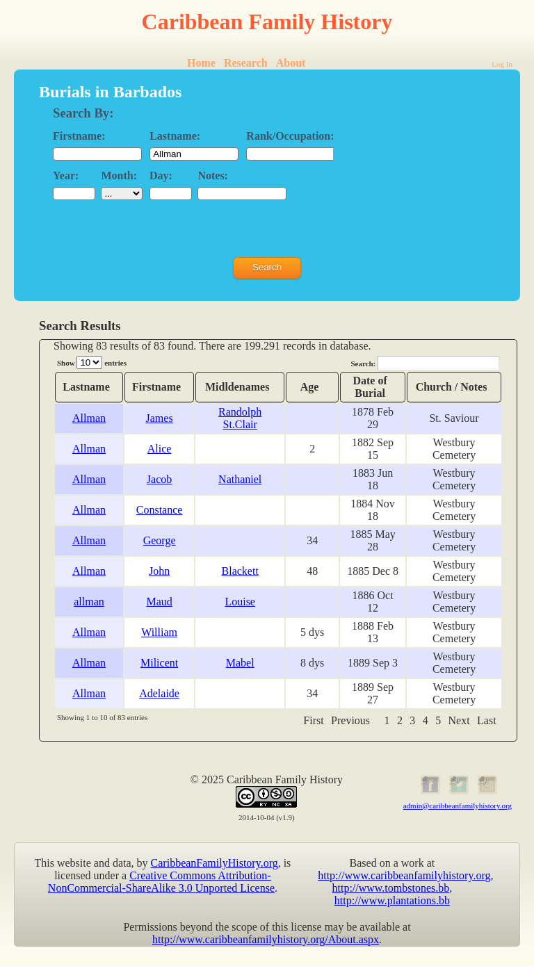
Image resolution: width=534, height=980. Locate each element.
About (291, 63)
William (159, 632)
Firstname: (79, 136)
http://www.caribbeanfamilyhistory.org (404, 875)
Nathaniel (240, 479)
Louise (240, 602)
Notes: (213, 175)
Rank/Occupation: (290, 136)
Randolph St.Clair (240, 418)
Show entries (92, 362)
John (159, 571)
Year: (66, 175)
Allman (89, 418)
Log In (502, 64)
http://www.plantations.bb (392, 900)
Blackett (240, 571)
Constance (160, 510)
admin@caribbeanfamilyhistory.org (458, 806)
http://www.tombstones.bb (391, 888)
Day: (161, 175)
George (160, 540)
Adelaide (159, 693)
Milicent (159, 663)
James (160, 418)
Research (246, 63)
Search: (425, 363)
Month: (119, 175)
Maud (159, 602)
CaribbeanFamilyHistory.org (215, 863)
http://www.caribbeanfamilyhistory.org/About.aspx (266, 939)
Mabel (240, 663)
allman (89, 602)
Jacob (159, 479)
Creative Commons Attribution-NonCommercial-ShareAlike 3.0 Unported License (161, 882)
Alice (160, 449)
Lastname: (175, 136)
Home (201, 63)
